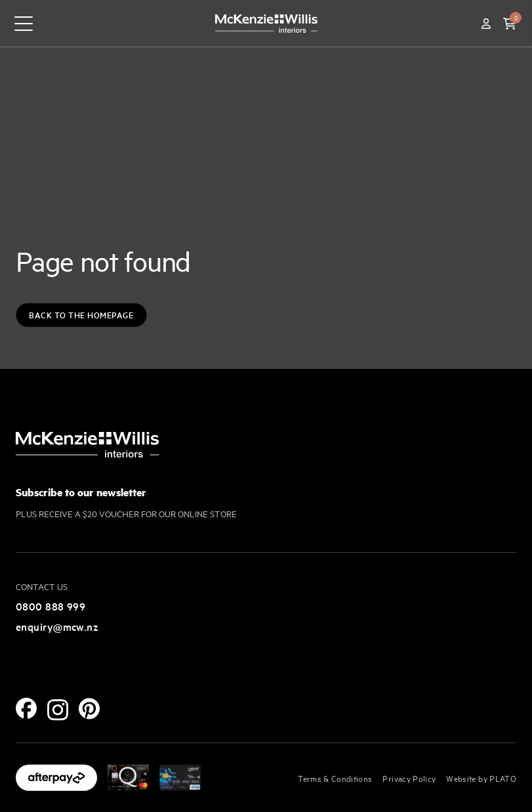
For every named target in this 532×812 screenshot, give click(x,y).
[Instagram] (58, 710)
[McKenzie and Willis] (266, 23)
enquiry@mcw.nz (57, 626)
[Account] (486, 24)
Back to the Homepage (81, 315)
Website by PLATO (481, 778)
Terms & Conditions (335, 778)
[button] (510, 24)
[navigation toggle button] (24, 24)
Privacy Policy (409, 778)
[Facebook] (26, 708)
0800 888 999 (51, 606)
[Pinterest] (89, 709)
